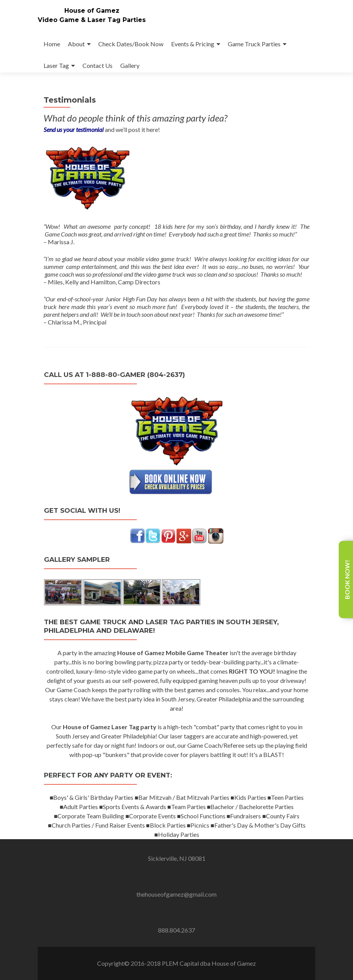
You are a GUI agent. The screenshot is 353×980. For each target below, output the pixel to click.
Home (52, 44)
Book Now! (347, 580)
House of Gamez (92, 11)
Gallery (130, 65)
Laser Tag (56, 65)
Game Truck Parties (254, 44)
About (76, 44)
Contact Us (97, 65)
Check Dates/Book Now (131, 44)
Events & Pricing (193, 44)
